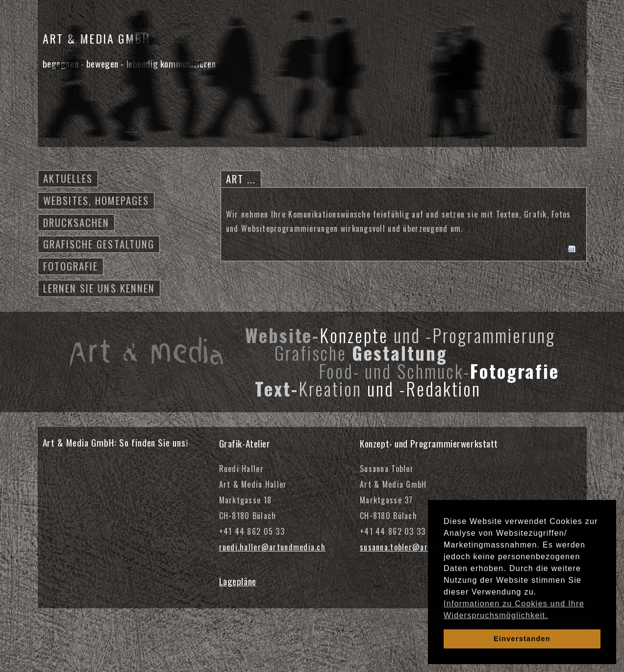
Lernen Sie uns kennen (99, 288)
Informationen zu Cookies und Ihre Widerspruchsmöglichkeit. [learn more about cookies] (514, 610)
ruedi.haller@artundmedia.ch (273, 547)
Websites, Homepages (96, 200)
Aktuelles (68, 178)
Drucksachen (76, 222)
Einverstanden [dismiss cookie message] (522, 639)
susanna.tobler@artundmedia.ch (418, 547)
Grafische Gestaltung (99, 244)
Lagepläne (238, 581)
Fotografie (71, 266)
